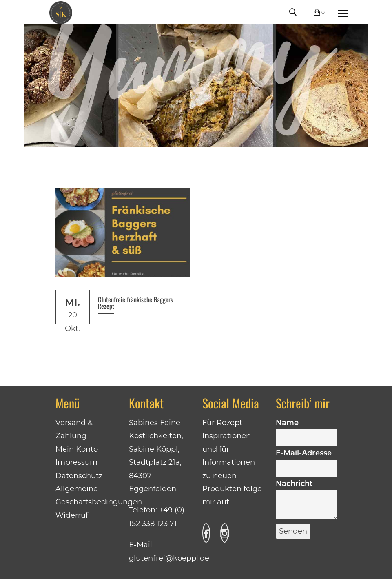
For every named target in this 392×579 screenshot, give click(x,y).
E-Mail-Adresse (306, 460)
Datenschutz (79, 476)
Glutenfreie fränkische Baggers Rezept (135, 303)
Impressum (76, 462)
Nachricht (306, 500)
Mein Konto (77, 449)
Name (306, 430)
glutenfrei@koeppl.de (169, 558)
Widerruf (72, 515)
